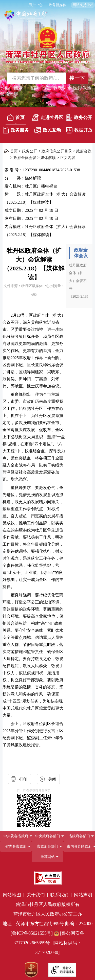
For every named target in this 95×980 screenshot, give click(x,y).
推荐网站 (48, 857)
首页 (16, 118)
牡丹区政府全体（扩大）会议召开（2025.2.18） (80, 281)
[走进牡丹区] (48, 119)
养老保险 (62, 88)
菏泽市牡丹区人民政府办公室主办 (48, 914)
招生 (46, 88)
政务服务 (16, 130)
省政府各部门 (79, 836)
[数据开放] (79, 131)
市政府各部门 (48, 846)
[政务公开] (79, 119)
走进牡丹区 (48, 118)
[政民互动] (48, 131)
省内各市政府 (16, 846)
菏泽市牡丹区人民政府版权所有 (48, 904)
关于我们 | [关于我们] (38, 895)
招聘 (35, 88)
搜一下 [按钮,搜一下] (77, 78)
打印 (23, 779)
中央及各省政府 (16, 836)
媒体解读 (48, 158)
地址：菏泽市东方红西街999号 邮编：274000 (48, 924)
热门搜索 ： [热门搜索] (17, 88)
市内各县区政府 (79, 846)
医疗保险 (82, 88)
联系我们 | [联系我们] (61, 895)
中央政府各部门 (48, 836)
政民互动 (48, 130)
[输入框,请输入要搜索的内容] (33, 78)
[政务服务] (16, 131)
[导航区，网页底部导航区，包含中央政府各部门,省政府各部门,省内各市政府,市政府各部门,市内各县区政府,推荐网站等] (48, 846)
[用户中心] (36, 5)
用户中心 (35, 5)
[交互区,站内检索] (48, 78)
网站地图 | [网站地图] (14, 895)
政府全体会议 (25, 158)
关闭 (52, 779)
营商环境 (9, 94)
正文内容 (68, 158)
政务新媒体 (58, 5)
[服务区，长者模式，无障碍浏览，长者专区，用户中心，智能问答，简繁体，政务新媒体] (48, 5)
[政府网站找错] (48, 878)
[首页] (16, 119)
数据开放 (79, 130)
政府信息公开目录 (57, 151)
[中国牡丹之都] (26, 18)
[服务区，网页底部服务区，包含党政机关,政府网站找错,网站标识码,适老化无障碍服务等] (48, 923)
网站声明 (83, 895)
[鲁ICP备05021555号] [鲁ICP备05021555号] (32, 933)
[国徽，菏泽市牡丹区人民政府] (48, 45)
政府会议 (84, 151)
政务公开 (79, 118)
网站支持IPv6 (83, 5)
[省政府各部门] (79, 836)
